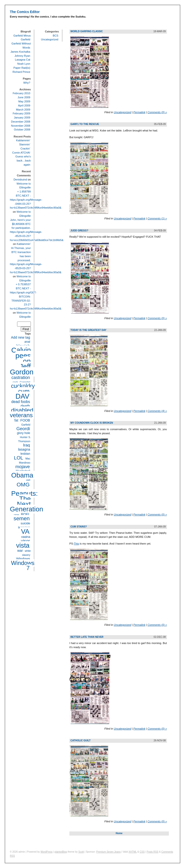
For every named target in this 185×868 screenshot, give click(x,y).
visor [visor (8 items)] (25, 541)
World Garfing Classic (86, 31)
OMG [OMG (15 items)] (23, 484)
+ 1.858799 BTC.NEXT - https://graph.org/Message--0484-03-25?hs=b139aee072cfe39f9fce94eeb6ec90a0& (36, 200)
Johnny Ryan (22, 56)
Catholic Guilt (80, 741)
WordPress (46, 852)
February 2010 (22, 93)
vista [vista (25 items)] (23, 545)
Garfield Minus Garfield (22, 38)
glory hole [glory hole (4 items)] (23, 433)
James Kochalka (20, 52)
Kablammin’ (23, 140)
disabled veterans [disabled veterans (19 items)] (22, 413)
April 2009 (24, 105)
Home (119, 833)
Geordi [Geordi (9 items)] (23, 429)
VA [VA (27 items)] (25, 531)
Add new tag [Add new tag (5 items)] (21, 338)
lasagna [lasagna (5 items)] (24, 450)
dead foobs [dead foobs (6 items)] (21, 402)
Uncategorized (50, 39)
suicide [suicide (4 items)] (25, 523)
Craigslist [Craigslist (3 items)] (25, 382)
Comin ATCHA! (21, 153)
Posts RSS (153, 852)
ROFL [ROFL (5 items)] (26, 515)
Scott (81, 852)
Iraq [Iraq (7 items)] (27, 445)
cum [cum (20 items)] (24, 391)
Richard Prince (21, 72)
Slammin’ (25, 144)
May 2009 (24, 101)
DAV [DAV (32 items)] (22, 396)
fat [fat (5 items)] (16, 420)
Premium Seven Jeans (109, 852)
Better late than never (87, 637)
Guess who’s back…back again (23, 161)
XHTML (133, 852)
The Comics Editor (25, 12)
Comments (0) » (157, 112)
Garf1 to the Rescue (85, 124)
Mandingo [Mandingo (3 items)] (25, 463)
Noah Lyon (24, 64)
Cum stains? (79, 527)
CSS (142, 852)
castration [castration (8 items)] (21, 378)
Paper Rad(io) (22, 68)
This (76, 544)
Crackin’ (25, 149)
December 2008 (21, 122)
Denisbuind (20, 180)
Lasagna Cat (23, 60)
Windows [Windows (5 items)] (23, 559)
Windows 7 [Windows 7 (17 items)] (23, 566)
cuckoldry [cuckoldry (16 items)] (23, 386)
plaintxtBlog (61, 852)
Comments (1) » (157, 218)
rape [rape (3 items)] (16, 515)
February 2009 (22, 113)
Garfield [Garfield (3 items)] (26, 425)
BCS (56, 36)
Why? (27, 83)
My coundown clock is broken (92, 423)
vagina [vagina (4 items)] (26, 537)
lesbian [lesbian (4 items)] (25, 454)
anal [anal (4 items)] (27, 342)
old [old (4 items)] (28, 480)
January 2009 (22, 118)
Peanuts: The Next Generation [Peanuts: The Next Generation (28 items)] (26, 501)
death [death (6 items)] (25, 406)
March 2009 (23, 110)
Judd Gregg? (79, 231)
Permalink (139, 112)
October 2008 (22, 130)
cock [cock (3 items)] (15, 382)
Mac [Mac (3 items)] (28, 459)
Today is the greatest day (88, 330)
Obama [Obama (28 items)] (22, 475)
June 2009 (24, 97)
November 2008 (21, 126)
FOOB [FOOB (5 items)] (25, 420)
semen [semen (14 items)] (22, 519)
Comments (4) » (157, 411)
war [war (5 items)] (20, 551)
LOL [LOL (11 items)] (19, 458)
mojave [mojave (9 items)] (23, 467)
